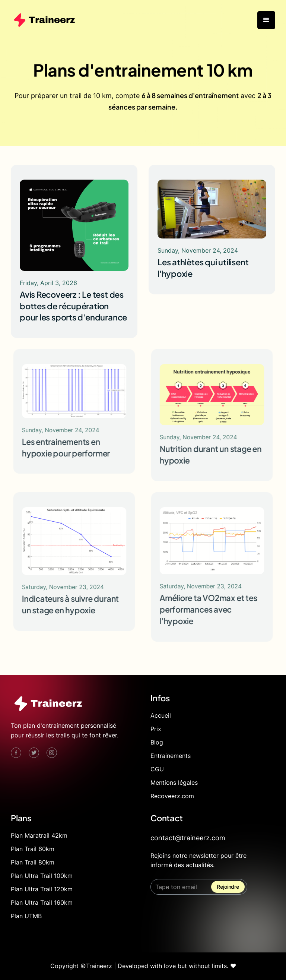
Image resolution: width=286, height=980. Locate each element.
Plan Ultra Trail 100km (42, 876)
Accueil (161, 715)
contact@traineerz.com (188, 838)
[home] (44, 20)
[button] (266, 20)
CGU (157, 769)
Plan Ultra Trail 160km (42, 902)
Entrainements (171, 756)
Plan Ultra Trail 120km (42, 889)
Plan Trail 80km (33, 862)
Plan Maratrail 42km (39, 835)
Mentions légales (174, 783)
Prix (156, 729)
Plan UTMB (26, 916)
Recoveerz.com (172, 796)
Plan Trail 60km (33, 849)
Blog (157, 742)
